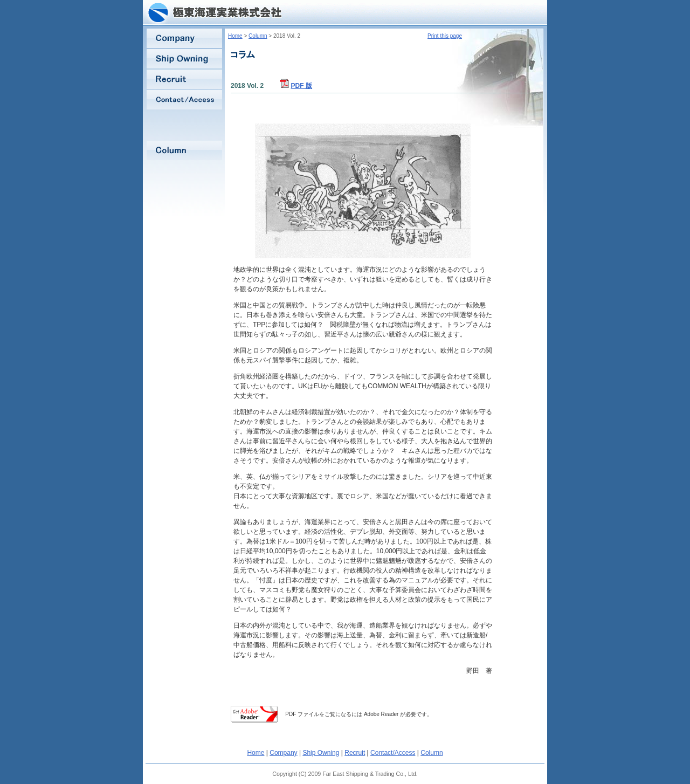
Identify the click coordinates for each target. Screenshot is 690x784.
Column (258, 36)
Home (235, 36)
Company (283, 753)
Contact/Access (393, 753)
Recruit (355, 753)
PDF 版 (302, 86)
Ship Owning (321, 753)
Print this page (445, 36)
